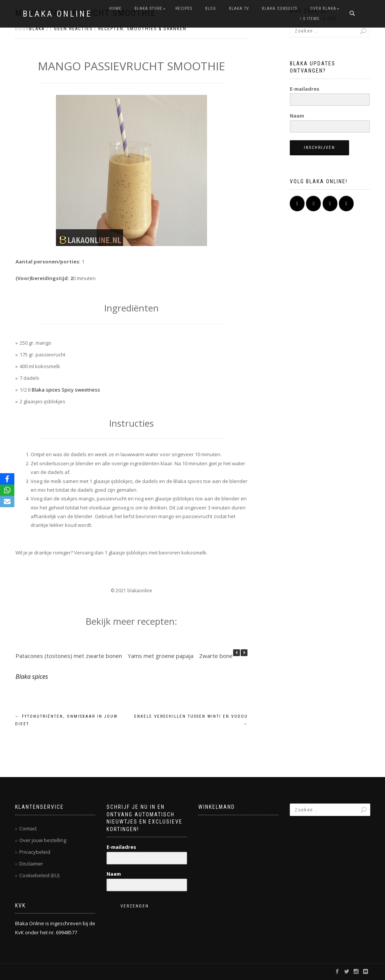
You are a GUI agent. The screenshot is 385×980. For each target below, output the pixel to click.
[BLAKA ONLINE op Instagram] (313, 204)
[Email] (7, 502)
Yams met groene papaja (161, 656)
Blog (211, 9)
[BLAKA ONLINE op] (297, 217)
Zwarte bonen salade (227, 656)
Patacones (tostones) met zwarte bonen (69, 656)
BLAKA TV (239, 9)
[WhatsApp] (7, 490)
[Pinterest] (346, 204)
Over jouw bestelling (43, 840)
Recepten (111, 29)
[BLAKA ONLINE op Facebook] (297, 204)
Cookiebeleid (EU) (39, 875)
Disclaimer (31, 864)
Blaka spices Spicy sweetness (66, 390)
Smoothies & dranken (157, 29)
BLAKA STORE (148, 9)
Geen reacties (73, 29)
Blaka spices (32, 677)
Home (115, 9)
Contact (28, 828)
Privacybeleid (35, 852)
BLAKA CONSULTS (280, 9)
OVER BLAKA (323, 9)
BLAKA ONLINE (57, 14)
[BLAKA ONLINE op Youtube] (330, 204)
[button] (244, 653)
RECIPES (184, 9)
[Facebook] (7, 479)
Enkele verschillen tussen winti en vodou (191, 720)
